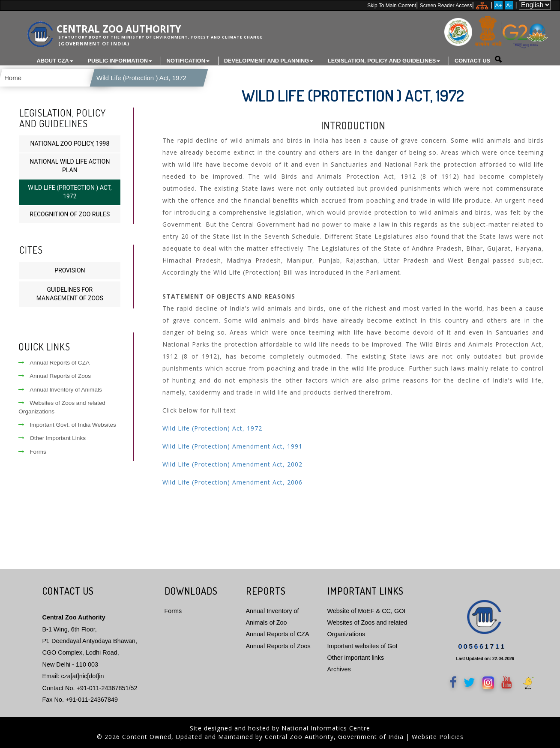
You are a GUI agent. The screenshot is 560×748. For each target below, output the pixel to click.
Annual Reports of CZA (54, 363)
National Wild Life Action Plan (70, 165)
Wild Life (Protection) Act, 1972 (212, 428)
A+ (499, 5)
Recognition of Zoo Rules (70, 214)
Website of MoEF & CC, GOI (367, 610)
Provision (70, 270)
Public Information (120, 61)
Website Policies (438, 737)
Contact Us (472, 61)
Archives (339, 669)
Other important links (356, 658)
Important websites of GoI (362, 646)
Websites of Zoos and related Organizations (62, 407)
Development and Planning (269, 61)
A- (509, 5)
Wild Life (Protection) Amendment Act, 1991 (232, 446)
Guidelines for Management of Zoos (70, 294)
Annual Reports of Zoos (55, 376)
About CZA (55, 61)
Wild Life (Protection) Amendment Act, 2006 (232, 482)
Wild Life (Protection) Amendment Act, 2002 (232, 464)
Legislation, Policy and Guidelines (384, 61)
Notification (188, 61)
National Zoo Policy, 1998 (70, 144)
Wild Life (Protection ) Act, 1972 (140, 78)
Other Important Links (52, 438)
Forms (32, 452)
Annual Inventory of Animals (60, 390)
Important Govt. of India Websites (67, 425)
